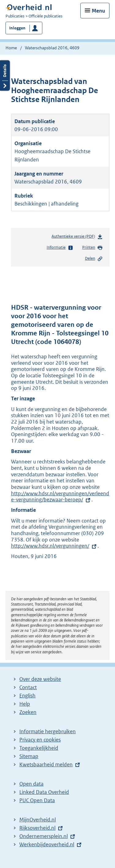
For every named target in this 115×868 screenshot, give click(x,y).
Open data (31, 784)
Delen (94, 259)
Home (11, 48)
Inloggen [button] (17, 28)
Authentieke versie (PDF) (77, 238)
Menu (98, 11)
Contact (28, 687)
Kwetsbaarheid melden (46, 764)
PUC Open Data (37, 800)
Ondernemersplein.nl (44, 836)
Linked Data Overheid (44, 792)
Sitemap (29, 756)
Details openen (5, 75)
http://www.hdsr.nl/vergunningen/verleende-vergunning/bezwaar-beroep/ (60, 497)
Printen (92, 248)
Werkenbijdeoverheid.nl (47, 844)
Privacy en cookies (40, 740)
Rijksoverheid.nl (37, 828)
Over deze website (40, 679)
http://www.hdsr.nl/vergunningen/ (50, 546)
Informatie (60, 248)
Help (25, 704)
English (27, 696)
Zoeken (28, 712)
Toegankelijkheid (39, 748)
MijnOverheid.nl (38, 820)
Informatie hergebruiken (48, 731)
